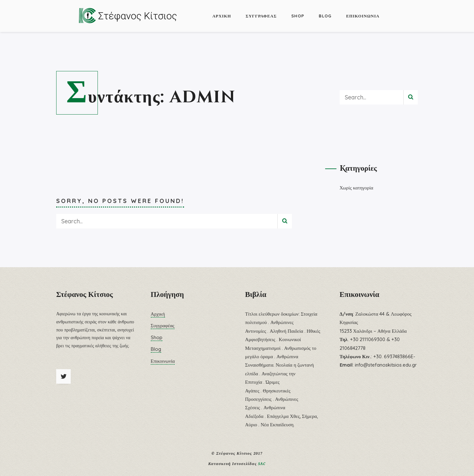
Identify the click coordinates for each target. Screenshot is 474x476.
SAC (262, 464)
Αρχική (222, 16)
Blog (325, 16)
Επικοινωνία (363, 16)
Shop (298, 16)
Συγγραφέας (261, 16)
